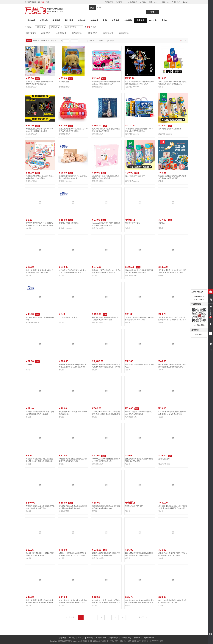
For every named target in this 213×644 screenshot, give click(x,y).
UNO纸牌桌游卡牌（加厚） (135, 506)
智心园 (161, 87)
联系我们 (72, 638)
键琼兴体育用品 (164, 464)
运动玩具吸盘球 (164, 459)
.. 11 (131, 617)
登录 (42, 2)
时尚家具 (94, 20)
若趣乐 (161, 181)
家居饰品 (44, 20)
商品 (92, 8)
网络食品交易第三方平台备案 (152, 641)
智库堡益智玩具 (32, 87)
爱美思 (161, 228)
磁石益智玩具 (124, 33)
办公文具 (153, 20)
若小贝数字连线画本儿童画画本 (170, 129)
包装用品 (128, 20)
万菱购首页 (109, 2)
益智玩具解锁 (108, 33)
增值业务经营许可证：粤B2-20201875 (117, 641)
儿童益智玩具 (61, 33)
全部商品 (31, 20)
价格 (54, 41)
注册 (47, 2)
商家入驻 (81, 638)
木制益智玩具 (93, 33)
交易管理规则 (113, 638)
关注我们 (176, 2)
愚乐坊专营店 (64, 511)
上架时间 (45, 41)
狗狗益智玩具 (77, 33)
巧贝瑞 (161, 417)
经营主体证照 (136, 641)
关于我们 (62, 638)
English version (148, 638)
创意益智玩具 (46, 33)
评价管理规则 (126, 638)
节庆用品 (115, 20)
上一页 (70, 617)
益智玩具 (55, 27)
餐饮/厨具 (69, 20)
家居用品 (56, 20)
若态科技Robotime (132, 87)
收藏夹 (143, 2)
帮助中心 (165, 2)
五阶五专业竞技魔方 (133, 223)
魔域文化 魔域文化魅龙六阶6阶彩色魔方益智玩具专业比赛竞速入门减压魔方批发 (40, 603)
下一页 (143, 617)
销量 (36, 41)
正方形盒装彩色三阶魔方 (68, 317)
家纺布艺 (82, 20)
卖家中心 (153, 2)
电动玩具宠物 (64, 82)
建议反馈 (137, 638)
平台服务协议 (101, 638)
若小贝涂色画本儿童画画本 (135, 176)
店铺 (99, 7)
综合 (29, 41)
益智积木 (162, 223)
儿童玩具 (140, 20)
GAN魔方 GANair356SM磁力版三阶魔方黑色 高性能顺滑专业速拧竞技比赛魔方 (106, 414)
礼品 (105, 20)
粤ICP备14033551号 (95, 641)
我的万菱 (120, 2)
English (185, 2)
